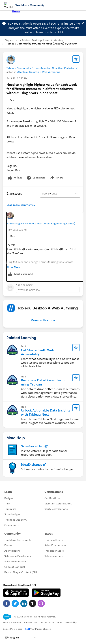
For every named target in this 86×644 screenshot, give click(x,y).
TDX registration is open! (24, 24)
